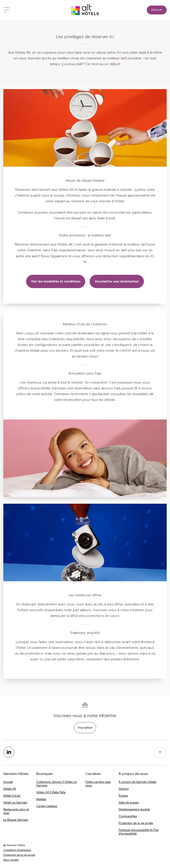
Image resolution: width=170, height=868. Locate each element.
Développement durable (134, 810)
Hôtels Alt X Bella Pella (51, 793)
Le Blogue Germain (16, 820)
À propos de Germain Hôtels (137, 782)
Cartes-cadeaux (47, 806)
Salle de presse (129, 803)
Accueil (8, 782)
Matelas (41, 799)
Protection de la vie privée (136, 823)
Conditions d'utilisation (17, 850)
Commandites (128, 816)
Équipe (123, 796)
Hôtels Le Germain (15, 803)
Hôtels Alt (10, 789)
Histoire (124, 789)
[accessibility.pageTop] (160, 753)
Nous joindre (11, 860)
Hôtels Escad (12, 796)
